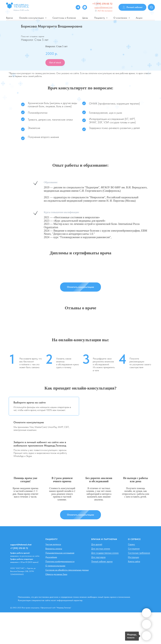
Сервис (131, 544)
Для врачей (97, 544)
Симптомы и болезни (64, 18)
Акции (139, 18)
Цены (85, 18)
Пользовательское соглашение (60, 553)
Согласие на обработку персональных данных (67, 570)
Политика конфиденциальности (60, 561)
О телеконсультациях (55, 566)
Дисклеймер (51, 557)
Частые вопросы (53, 544)
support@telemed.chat (103, 7)
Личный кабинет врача (102, 561)
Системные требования (139, 553)
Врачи (10, 18)
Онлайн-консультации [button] (32, 18)
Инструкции (133, 557)
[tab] (44, 406)
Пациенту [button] (100, 18)
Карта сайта (134, 561)
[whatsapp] (85, 7)
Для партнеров (98, 557)
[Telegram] (78, 7)
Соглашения (134, 549)
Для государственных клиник (105, 553)
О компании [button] (121, 18)
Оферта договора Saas (56, 574)
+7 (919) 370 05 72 (102, 4)
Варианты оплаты (54, 549)
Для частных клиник (101, 549)
